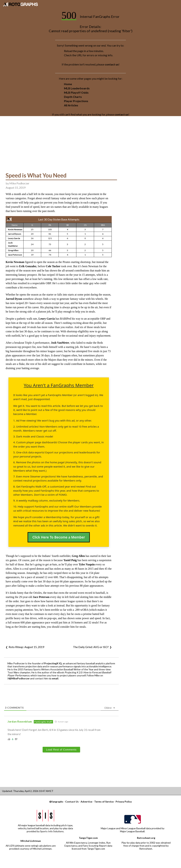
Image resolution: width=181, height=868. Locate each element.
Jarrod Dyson (14, 234)
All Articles (71, 105)
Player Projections (76, 101)
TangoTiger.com (88, 838)
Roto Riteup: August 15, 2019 (26, 647)
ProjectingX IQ (53, 663)
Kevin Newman (15, 229)
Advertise (86, 802)
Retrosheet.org (146, 838)
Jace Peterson (15, 255)
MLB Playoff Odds (76, 92)
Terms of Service (104, 802)
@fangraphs (56, 802)
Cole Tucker (53, 266)
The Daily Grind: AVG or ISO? (91, 647)
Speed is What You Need (36, 175)
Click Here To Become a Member (59, 537)
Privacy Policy (124, 802)
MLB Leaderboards (77, 88)
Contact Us (72, 802)
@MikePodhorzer (19, 678)
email (55, 678)
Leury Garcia (14, 238)
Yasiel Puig (70, 560)
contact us (112, 64)
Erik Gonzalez (28, 266)
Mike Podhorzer (19, 183)
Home (68, 84)
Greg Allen (13, 250)
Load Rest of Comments (61, 750)
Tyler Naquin (87, 564)
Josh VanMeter (60, 343)
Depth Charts (73, 97)
